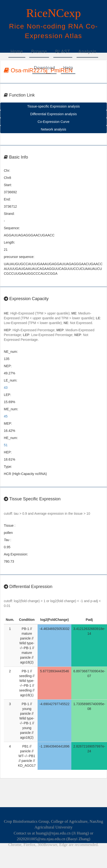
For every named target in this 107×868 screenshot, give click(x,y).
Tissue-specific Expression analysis (54, 106)
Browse (39, 51)
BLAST (63, 51)
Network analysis (54, 129)
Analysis (87, 51)
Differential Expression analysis (53, 114)
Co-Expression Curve (53, 122)
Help (68, 68)
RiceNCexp (53, 13)
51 (6, 445)
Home (17, 51)
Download (44, 68)
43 (6, 388)
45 (6, 416)
